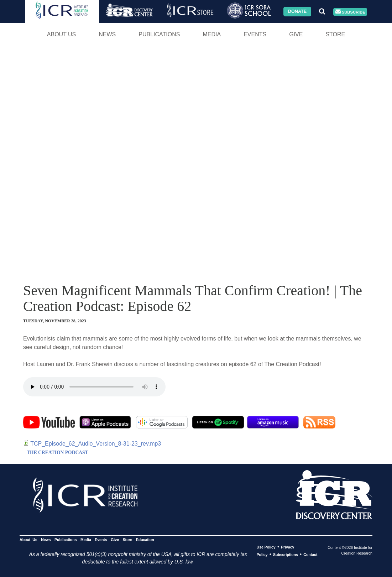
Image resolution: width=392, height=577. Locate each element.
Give (296, 34)
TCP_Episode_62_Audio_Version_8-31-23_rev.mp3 (96, 444)
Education (145, 540)
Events (255, 34)
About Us (62, 34)
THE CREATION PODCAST (58, 453)
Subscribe (350, 12)
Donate (297, 11)
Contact (310, 555)
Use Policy (266, 547)
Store (335, 34)
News (107, 34)
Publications (159, 34)
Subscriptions (286, 555)
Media (212, 34)
